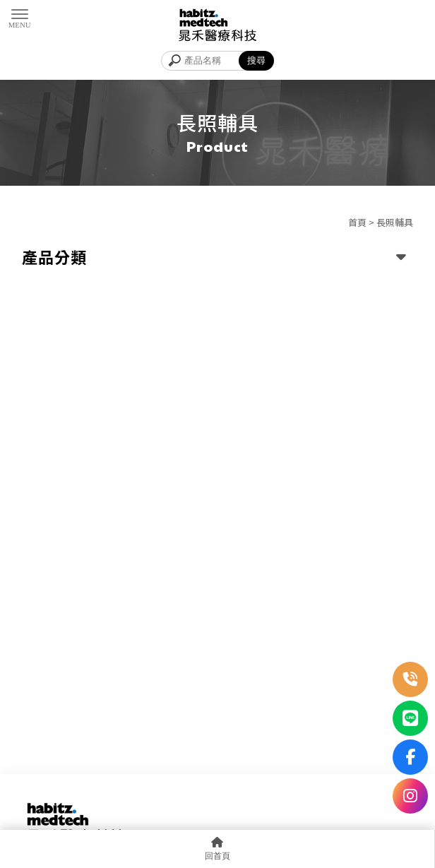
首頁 (357, 222)
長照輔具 (395, 222)
